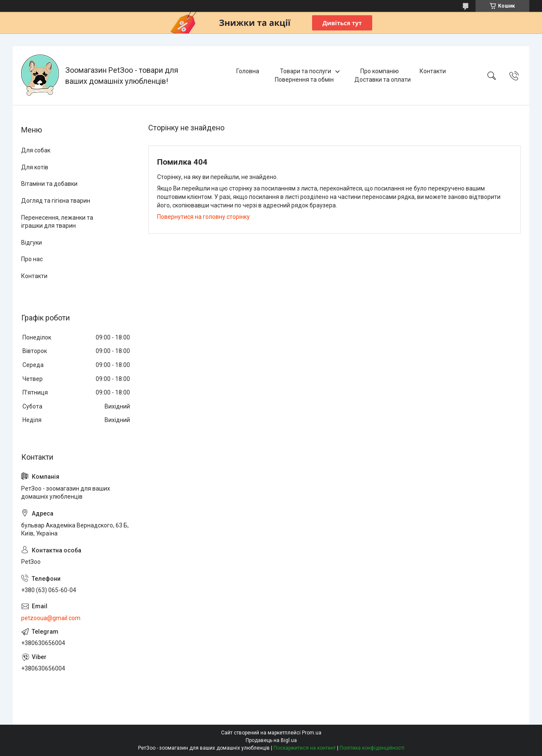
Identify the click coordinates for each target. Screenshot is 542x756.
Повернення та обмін (304, 80)
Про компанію (380, 71)
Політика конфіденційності (372, 748)
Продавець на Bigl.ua (271, 740)
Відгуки (32, 243)
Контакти (433, 71)
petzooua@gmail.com (51, 618)
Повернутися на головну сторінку (203, 217)
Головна (248, 71)
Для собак (36, 150)
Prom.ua (312, 733)
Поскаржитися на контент (305, 748)
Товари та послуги (306, 71)
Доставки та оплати (383, 80)
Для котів (35, 167)
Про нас (32, 259)
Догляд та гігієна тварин (56, 201)
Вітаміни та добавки (49, 184)
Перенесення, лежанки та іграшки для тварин (57, 222)
